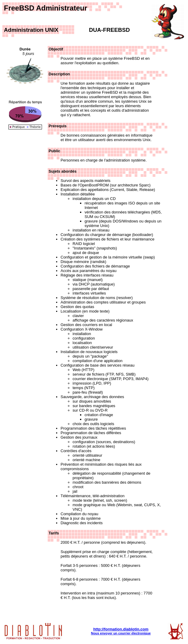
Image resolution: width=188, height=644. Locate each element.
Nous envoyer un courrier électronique (121, 633)
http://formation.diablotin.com (121, 629)
